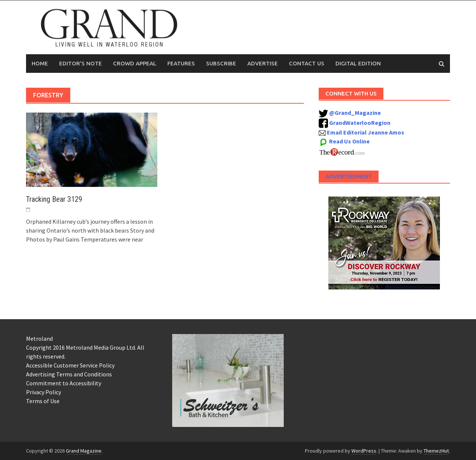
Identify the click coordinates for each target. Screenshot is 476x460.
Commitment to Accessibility (64, 383)
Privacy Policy (44, 392)
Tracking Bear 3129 (54, 199)
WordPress (364, 451)
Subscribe (221, 63)
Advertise (263, 63)
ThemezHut (436, 451)
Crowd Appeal (135, 63)
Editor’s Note (81, 63)
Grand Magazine (84, 451)
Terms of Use (43, 401)
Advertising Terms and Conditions (69, 374)
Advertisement (349, 176)
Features (181, 63)
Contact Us (307, 63)
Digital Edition (358, 63)
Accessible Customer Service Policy (70, 365)
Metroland (39, 338)
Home (40, 63)
